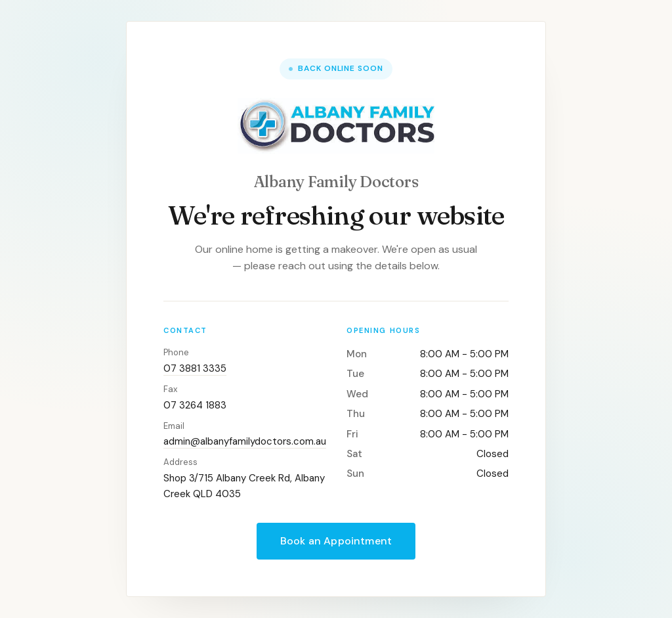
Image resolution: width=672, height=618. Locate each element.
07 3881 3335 (195, 368)
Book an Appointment (336, 541)
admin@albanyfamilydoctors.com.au (245, 441)
